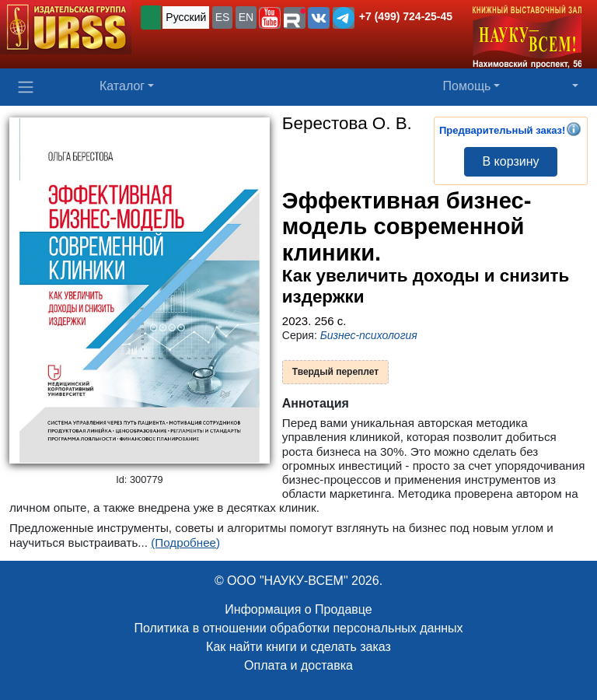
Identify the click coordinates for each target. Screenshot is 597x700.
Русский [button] (186, 17)
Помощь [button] (467, 86)
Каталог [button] (122, 86)
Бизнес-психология (369, 335)
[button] (270, 18)
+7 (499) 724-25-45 (406, 16)
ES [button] (223, 17)
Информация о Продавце (298, 609)
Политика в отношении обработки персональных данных (298, 628)
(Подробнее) (185, 542)
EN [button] (246, 17)
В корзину (510, 161)
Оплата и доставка (298, 665)
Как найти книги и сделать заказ (298, 647)
